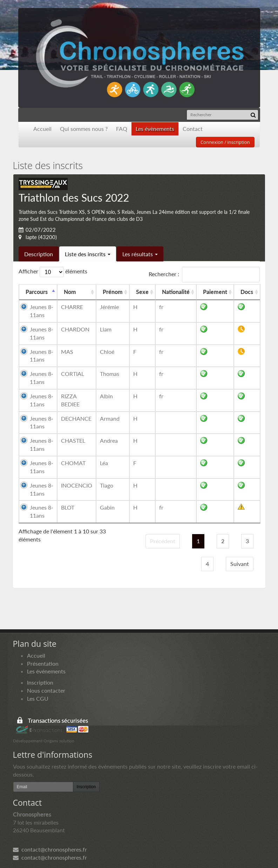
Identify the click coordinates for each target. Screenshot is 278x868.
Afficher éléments (53, 272)
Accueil (42, 129)
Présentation (43, 663)
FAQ (122, 129)
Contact (193, 129)
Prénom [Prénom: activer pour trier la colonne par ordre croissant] (113, 292)
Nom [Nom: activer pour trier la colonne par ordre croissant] (70, 292)
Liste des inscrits (88, 254)
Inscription (40, 682)
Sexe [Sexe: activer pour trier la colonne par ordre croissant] (142, 292)
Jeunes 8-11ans (42, 311)
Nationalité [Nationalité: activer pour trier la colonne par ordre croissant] (176, 292)
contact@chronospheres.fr (50, 849)
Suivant (240, 564)
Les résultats (140, 254)
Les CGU (38, 698)
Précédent (163, 541)
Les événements (46, 671)
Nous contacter (46, 690)
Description (39, 254)
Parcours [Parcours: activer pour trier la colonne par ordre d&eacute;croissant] (37, 292)
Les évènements (155, 129)
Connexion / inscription (225, 142)
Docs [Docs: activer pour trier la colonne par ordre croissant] (247, 292)
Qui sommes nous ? (84, 129)
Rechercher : (204, 275)
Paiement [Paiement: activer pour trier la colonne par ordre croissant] (215, 292)
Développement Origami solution (44, 741)
